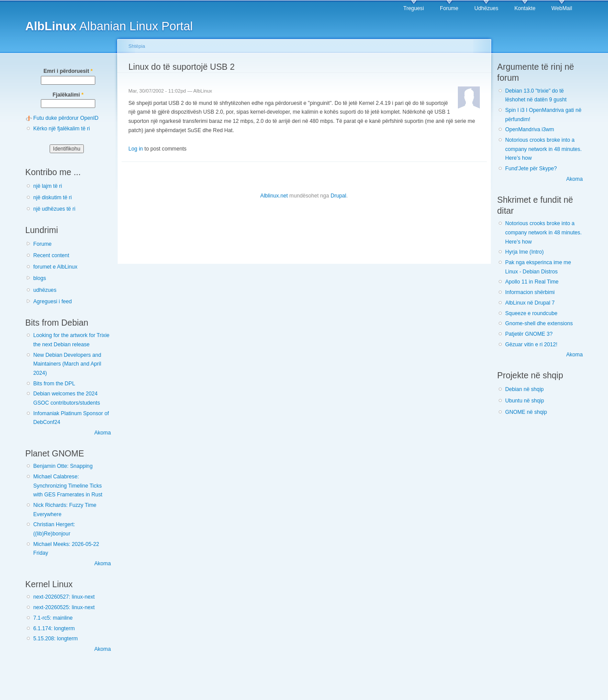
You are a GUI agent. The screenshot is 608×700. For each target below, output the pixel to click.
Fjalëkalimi (68, 95)
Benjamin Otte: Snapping (63, 466)
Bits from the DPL (54, 384)
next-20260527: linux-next (64, 597)
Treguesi (414, 8)
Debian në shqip (525, 389)
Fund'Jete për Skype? (531, 169)
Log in (136, 149)
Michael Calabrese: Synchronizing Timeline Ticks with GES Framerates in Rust (68, 486)
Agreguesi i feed (53, 302)
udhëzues (45, 290)
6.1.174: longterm (54, 628)
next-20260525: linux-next (64, 607)
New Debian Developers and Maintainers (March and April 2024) (67, 364)
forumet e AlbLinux (56, 267)
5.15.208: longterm (56, 639)
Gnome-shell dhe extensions (539, 323)
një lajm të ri (48, 186)
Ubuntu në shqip (525, 401)
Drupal (338, 196)
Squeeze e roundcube (531, 313)
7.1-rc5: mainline (53, 618)
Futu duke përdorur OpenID (66, 118)
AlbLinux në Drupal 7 (530, 303)
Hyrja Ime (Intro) (525, 252)
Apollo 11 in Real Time (532, 282)
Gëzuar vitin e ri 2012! (531, 345)
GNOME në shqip (526, 412)
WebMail (562, 8)
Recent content (51, 255)
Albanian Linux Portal (109, 26)
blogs (40, 278)
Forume (449, 8)
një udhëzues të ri (54, 209)
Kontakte (525, 8)
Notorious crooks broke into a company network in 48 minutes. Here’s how (543, 149)
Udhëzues (486, 8)
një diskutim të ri (53, 197)
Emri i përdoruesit (68, 71)
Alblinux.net (274, 196)
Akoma (103, 433)
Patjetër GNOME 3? (529, 334)
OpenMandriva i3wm (530, 129)
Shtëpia (137, 46)
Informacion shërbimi (530, 292)
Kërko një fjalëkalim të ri (62, 129)
